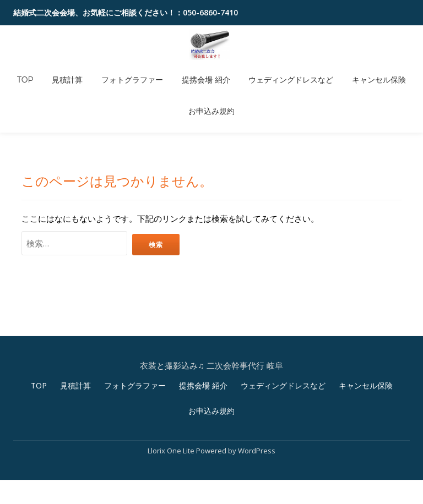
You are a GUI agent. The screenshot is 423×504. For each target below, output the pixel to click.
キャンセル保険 (360, 72)
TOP (45, 72)
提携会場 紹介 (202, 72)
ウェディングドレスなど (279, 72)
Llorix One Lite (172, 428)
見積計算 (79, 72)
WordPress (257, 428)
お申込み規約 (211, 87)
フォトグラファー (136, 72)
